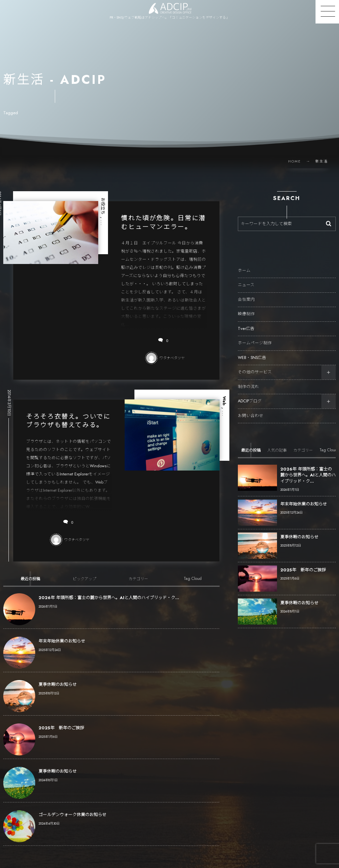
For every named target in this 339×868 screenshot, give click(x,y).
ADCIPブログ (250, 395)
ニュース (246, 279)
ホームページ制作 (255, 337)
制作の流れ (248, 381)
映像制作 (246, 308)
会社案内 (246, 294)
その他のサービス (255, 366)
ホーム (244, 265)
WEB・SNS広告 (252, 352)
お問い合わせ (251, 410)
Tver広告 (246, 323)
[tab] (30, 589)
